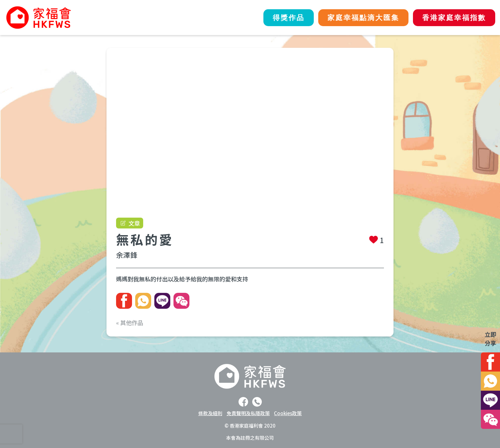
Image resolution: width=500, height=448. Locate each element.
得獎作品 (286, 18)
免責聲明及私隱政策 (248, 413)
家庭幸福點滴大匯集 (362, 18)
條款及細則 (210, 413)
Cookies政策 (288, 413)
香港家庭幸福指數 (454, 18)
